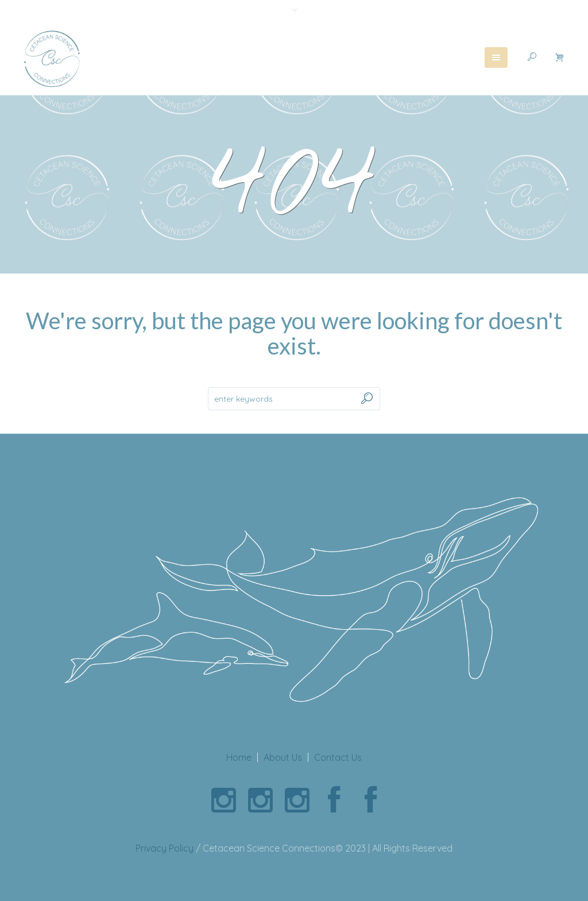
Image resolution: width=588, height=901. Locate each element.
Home (239, 757)
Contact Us (338, 757)
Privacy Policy (165, 848)
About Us (283, 757)
